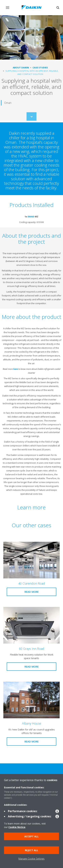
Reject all (32, 850)
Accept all (32, 836)
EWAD (31, 217)
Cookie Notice (17, 827)
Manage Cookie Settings (32, 859)
